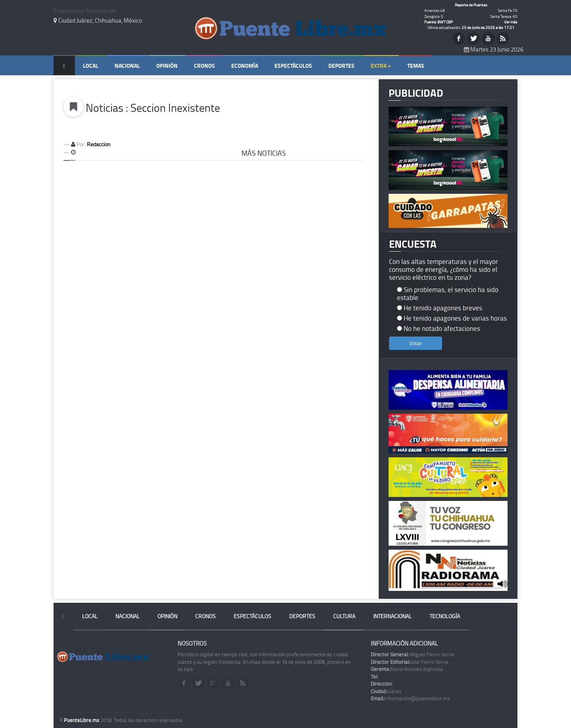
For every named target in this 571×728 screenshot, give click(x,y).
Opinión (167, 66)
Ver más (511, 22)
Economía (245, 66)
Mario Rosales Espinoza (407, 669)
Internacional (392, 616)
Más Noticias (264, 153)
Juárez (386, 691)
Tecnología (445, 616)
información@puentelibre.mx (410, 698)
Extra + (381, 66)
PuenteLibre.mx (82, 720)
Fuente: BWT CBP (439, 22)
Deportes (341, 66)
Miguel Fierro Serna (412, 654)
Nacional (127, 66)
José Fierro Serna (410, 662)
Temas (416, 66)
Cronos (204, 66)
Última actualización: (471, 27)
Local (91, 66)
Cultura (344, 616)
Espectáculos (293, 66)
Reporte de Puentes (471, 5)
